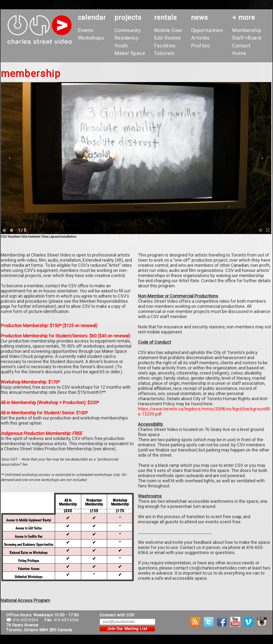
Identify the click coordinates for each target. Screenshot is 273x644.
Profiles (200, 46)
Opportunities (207, 30)
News (199, 17)
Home (239, 53)
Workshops (91, 38)
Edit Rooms (168, 38)
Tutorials (165, 53)
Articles (200, 38)
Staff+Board (247, 38)
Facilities (165, 46)
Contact (241, 46)
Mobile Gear (168, 30)
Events (86, 30)
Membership (247, 30)
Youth (121, 46)
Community (128, 30)
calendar (92, 17)
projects (128, 17)
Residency (127, 38)
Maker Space (130, 53)
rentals (165, 17)
